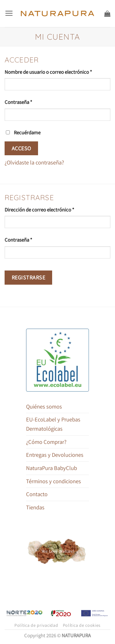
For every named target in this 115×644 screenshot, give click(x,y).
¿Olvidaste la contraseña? (34, 162)
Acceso (21, 148)
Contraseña (30, 102)
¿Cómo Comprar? (46, 442)
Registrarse (29, 277)
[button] (9, 14)
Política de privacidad (36, 625)
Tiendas (35, 507)
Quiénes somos (44, 406)
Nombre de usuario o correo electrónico (57, 72)
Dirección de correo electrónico (51, 209)
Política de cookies (82, 625)
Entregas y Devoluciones (55, 455)
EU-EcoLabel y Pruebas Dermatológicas (53, 424)
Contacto (37, 494)
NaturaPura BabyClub (52, 468)
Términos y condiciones (54, 481)
